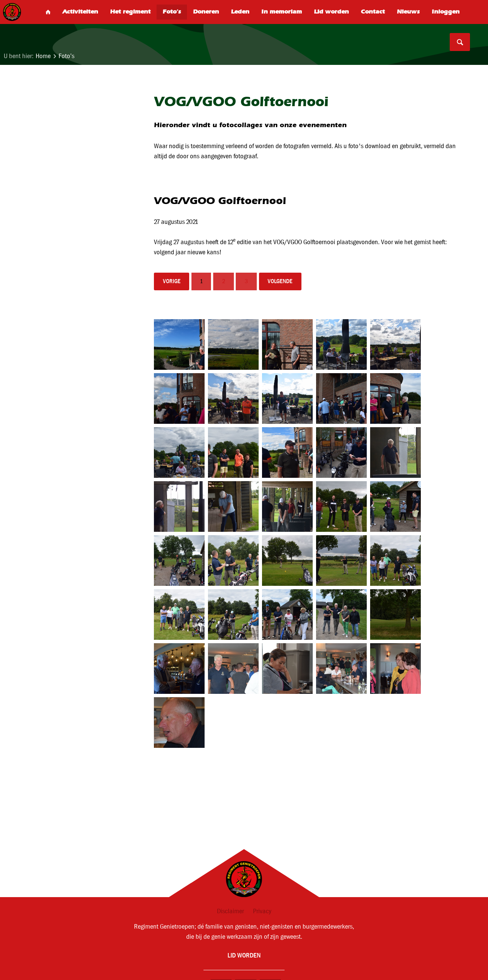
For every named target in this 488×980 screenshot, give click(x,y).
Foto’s (66, 56)
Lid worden (244, 955)
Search (460, 42)
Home (43, 56)
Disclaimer (230, 911)
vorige (172, 281)
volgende (280, 281)
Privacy (262, 911)
